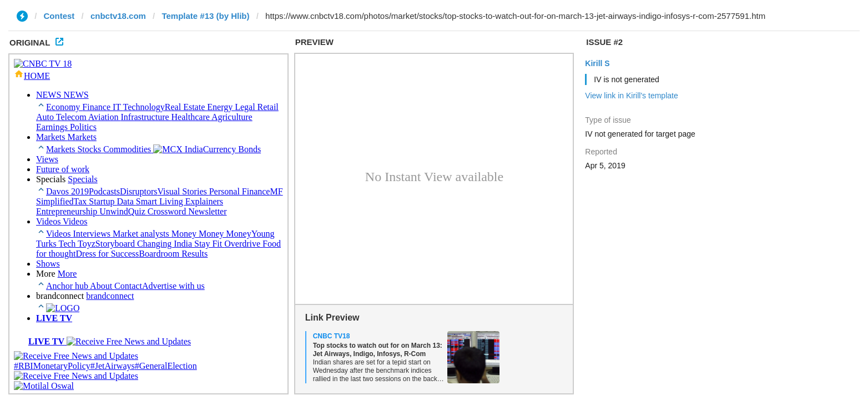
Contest (59, 16)
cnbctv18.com (118, 16)
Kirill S (597, 63)
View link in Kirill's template (631, 96)
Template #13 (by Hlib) (205, 16)
